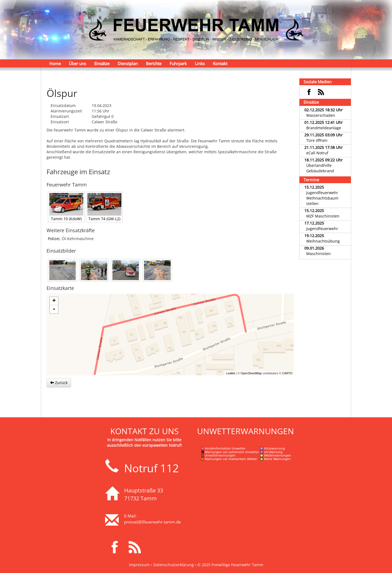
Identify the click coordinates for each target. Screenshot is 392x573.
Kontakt (220, 63)
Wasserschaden (321, 115)
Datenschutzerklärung (174, 565)
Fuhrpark (178, 63)
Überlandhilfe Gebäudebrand (320, 168)
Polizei (54, 239)
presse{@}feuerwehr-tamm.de (152, 522)
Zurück (59, 383)
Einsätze (102, 63)
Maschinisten (318, 254)
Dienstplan (128, 63)
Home (55, 63)
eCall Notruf (317, 153)
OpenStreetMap (251, 373)
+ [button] (54, 301)
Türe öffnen (317, 140)
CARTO (287, 373)
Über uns (77, 63)
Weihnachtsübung (323, 241)
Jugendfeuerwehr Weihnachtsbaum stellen (322, 198)
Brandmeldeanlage (324, 128)
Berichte (154, 63)
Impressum (139, 565)
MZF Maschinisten (323, 216)
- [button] (54, 309)
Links (200, 63)
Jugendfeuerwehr (322, 229)
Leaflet (231, 373)
